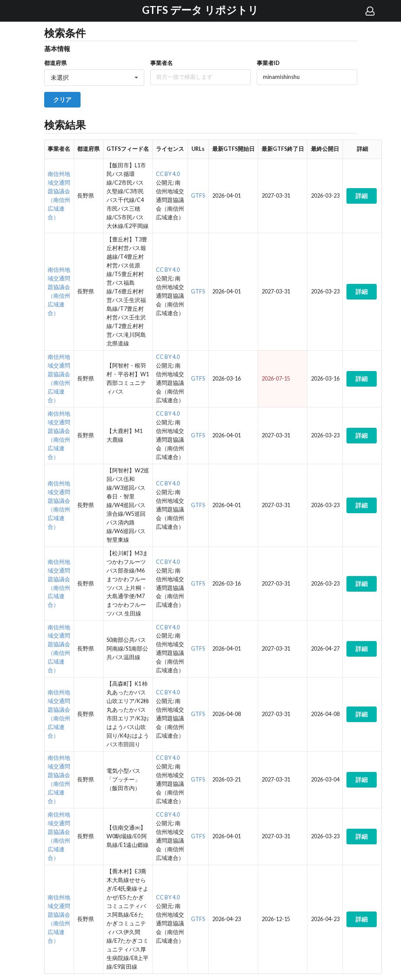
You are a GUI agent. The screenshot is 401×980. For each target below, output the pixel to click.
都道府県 (55, 63)
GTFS (198, 196)
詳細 (362, 196)
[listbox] (94, 78)
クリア (62, 99)
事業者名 (162, 63)
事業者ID (268, 63)
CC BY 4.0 (168, 174)
